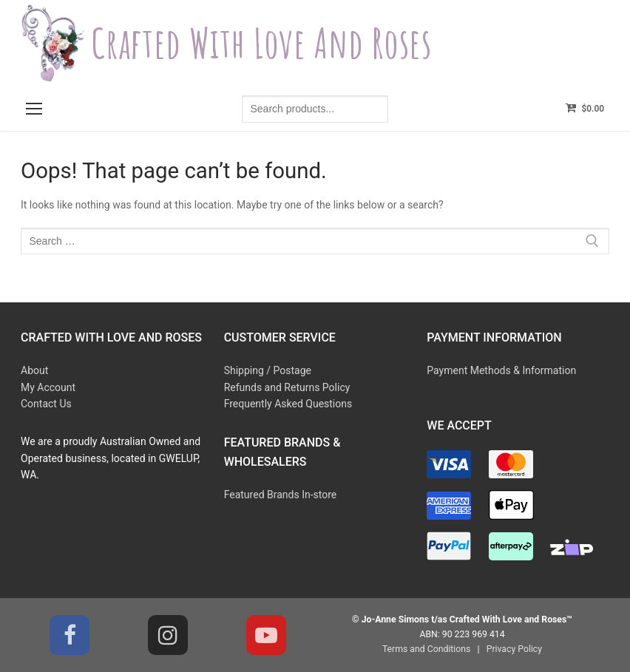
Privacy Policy (514, 649)
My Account (48, 387)
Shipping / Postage (268, 370)
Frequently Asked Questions (288, 404)
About (34, 370)
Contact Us (46, 404)
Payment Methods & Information (501, 370)
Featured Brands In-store (281, 495)
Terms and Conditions (427, 649)
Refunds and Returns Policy (287, 387)
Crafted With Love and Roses (261, 43)
